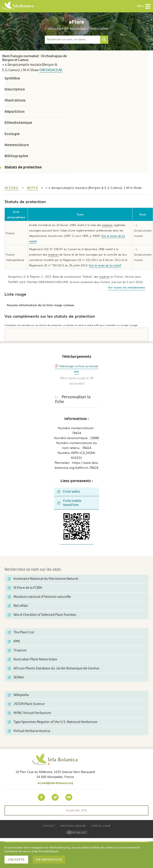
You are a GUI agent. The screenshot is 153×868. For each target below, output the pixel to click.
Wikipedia (18, 695)
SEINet (16, 677)
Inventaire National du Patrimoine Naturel (43, 579)
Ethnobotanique (18, 123)
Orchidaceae (51, 70)
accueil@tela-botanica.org (55, 783)
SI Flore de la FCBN (25, 588)
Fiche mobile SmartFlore (69, 503)
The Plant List (21, 632)
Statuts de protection (23, 167)
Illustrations (15, 100)
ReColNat (18, 606)
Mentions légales (73, 826)
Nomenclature (17, 145)
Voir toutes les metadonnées (126, 287)
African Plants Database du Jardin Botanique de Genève (54, 668)
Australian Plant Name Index (33, 659)
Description (15, 89)
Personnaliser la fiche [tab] (73, 399)
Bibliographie (16, 156)
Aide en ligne (101, 826)
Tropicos (17, 650)
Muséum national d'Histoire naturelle (39, 597)
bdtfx (33, 188)
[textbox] (72, 40)
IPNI (14, 641)
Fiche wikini (69, 492)
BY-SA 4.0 (76, 832)
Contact (49, 826)
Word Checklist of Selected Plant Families (42, 615)
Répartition (15, 112)
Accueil (12, 188)
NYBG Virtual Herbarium (29, 713)
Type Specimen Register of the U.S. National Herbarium (53, 722)
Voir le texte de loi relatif (105, 265)
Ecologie (12, 134)
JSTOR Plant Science (26, 704)
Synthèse (12, 78)
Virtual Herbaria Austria (29, 731)
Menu (144, 6)
